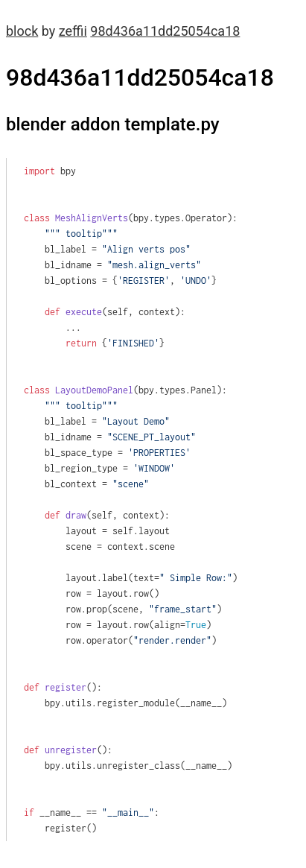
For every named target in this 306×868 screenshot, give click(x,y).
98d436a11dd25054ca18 (165, 31)
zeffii (73, 31)
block (22, 31)
